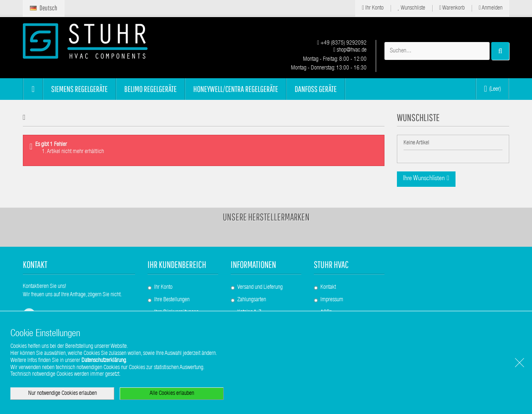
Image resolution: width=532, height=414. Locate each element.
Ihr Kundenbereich (177, 264)
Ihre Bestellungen (172, 300)
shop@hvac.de (350, 50)
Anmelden (491, 8)
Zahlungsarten (252, 300)
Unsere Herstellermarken (266, 217)
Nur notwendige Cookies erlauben (63, 394)
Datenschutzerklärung (104, 361)
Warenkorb (452, 8)
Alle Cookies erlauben (172, 394)
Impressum (332, 300)
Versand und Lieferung (260, 288)
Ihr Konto (373, 8)
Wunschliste (411, 8)
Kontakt (328, 288)
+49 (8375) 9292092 (342, 43)
